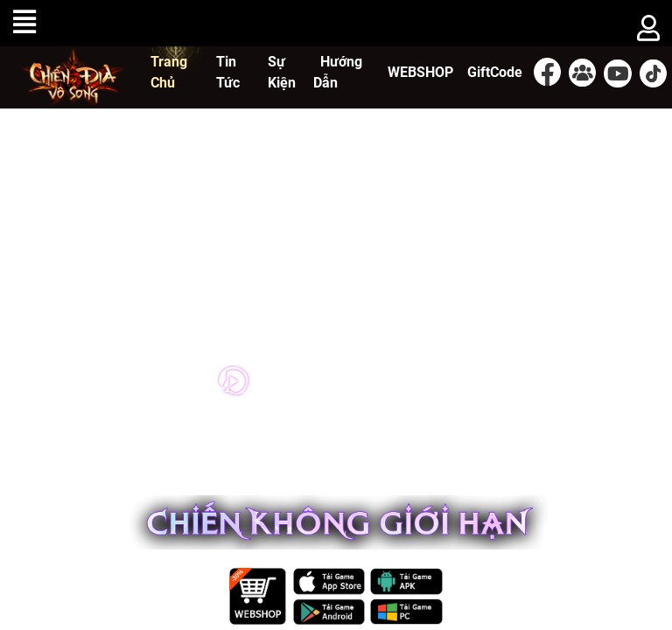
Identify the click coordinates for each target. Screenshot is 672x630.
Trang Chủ (169, 72)
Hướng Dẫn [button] (338, 72)
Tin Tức (228, 72)
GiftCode (495, 72)
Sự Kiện (282, 72)
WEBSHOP (420, 72)
